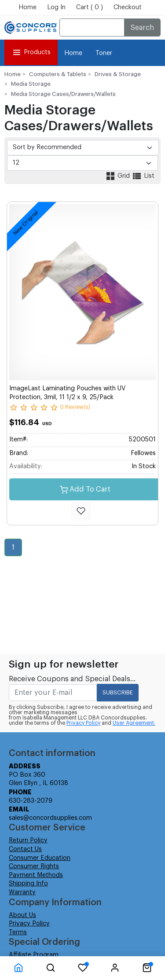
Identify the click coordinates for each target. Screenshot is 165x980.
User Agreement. (134, 723)
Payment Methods (36, 875)
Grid (118, 176)
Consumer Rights (34, 866)
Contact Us (25, 849)
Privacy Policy (83, 723)
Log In (56, 7)
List (143, 176)
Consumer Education (40, 858)
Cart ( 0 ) (90, 7)
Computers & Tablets (58, 74)
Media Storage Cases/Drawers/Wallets (63, 94)
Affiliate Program (34, 955)
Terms (18, 932)
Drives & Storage (118, 74)
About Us (22, 915)
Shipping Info (28, 884)
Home (27, 7)
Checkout (128, 7)
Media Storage (31, 84)
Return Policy (28, 841)
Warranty (22, 892)
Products (31, 52)
